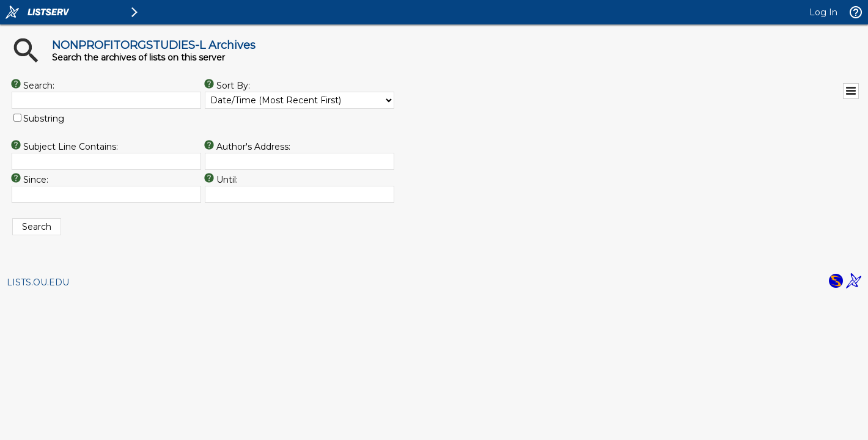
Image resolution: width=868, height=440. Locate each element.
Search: (39, 86)
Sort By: (233, 86)
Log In (823, 12)
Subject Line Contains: (71, 147)
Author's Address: (253, 147)
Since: (36, 180)
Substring (44, 119)
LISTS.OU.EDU (38, 282)
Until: (227, 180)
